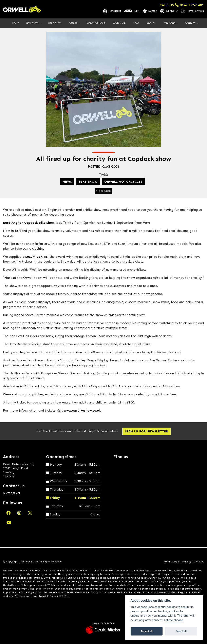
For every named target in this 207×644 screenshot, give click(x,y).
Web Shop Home (96, 23)
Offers (73, 23)
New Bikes (33, 23)
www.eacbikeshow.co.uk (82, 411)
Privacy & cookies (193, 562)
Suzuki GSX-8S (36, 257)
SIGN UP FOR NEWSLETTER (147, 432)
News (136, 23)
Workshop (119, 23)
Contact (191, 23)
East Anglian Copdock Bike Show (29, 223)
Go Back (103, 191)
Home (16, 23)
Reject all (181, 631)
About (151, 23)
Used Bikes (55, 23)
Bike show (88, 182)
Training (170, 23)
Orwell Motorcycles (123, 182)
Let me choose (174, 620)
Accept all (147, 631)
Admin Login (171, 562)
